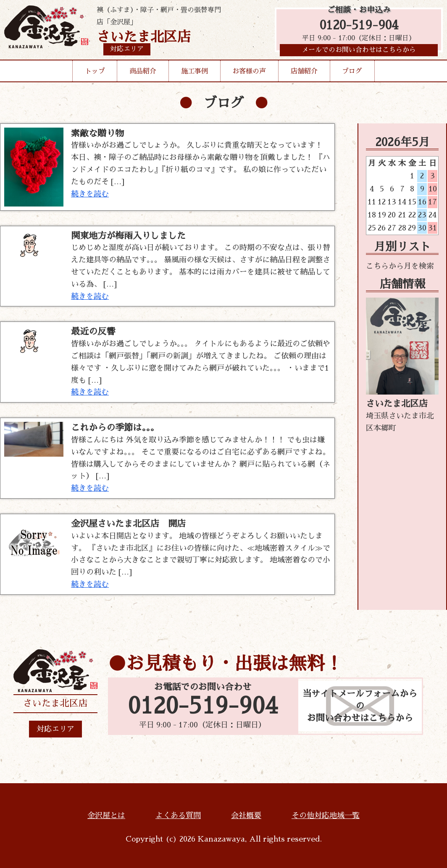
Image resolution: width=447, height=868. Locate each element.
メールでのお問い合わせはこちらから (359, 52)
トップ (95, 73)
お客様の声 (249, 73)
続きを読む (90, 194)
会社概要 (246, 816)
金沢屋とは (106, 816)
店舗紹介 (304, 73)
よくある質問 (178, 816)
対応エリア (55, 729)
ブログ (352, 73)
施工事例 (195, 73)
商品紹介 (143, 73)
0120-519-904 (359, 26)
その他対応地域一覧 (326, 816)
